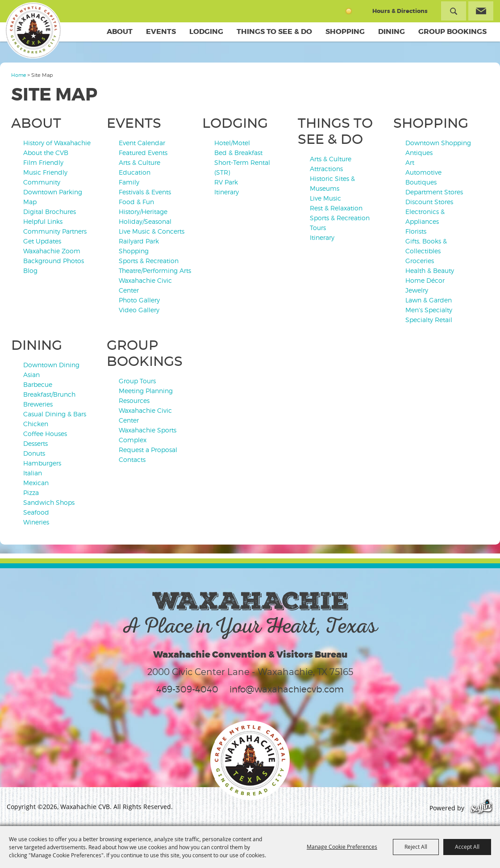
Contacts (132, 459)
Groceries (420, 261)
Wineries (36, 522)
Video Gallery (139, 310)
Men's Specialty (429, 310)
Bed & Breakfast (238, 153)
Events (161, 31)
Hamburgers (42, 463)
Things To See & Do (274, 31)
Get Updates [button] (481, 11)
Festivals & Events (145, 192)
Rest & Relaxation (336, 208)
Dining (392, 31)
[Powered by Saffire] (481, 808)
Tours (318, 228)
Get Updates (42, 241)
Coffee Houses (45, 434)
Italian (33, 473)
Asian (31, 375)
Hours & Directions (400, 11)
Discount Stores (429, 202)
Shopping (345, 31)
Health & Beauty (430, 270)
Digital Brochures (50, 212)
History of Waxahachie (57, 143)
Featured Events (143, 153)
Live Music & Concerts (152, 231)
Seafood (36, 512)
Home (19, 75)
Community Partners (55, 231)
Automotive (423, 172)
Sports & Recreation (149, 261)
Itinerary (227, 192)
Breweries (38, 404)
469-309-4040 (187, 689)
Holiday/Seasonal (145, 221)
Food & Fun (136, 202)
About (120, 31)
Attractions (326, 169)
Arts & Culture (140, 162)
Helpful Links (43, 221)
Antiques (419, 153)
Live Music (325, 198)
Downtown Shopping (438, 143)
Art (410, 162)
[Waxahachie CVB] (35, 31)
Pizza (31, 493)
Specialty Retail (429, 320)
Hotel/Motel (232, 143)
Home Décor (425, 280)
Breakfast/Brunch (49, 394)
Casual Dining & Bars (55, 414)
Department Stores (434, 192)
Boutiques (421, 182)
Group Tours (137, 381)
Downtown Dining (51, 365)
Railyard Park (139, 241)
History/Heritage (143, 212)
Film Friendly (43, 162)
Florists (416, 231)
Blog (30, 270)
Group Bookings (452, 31)
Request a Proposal (148, 450)
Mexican (36, 483)
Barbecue (38, 384)
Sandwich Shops (49, 502)
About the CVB (46, 153)
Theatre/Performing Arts (155, 270)
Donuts (34, 453)
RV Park (226, 182)
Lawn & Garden (429, 300)
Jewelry (417, 290)
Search (454, 11)
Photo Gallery (139, 300)
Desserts (35, 443)
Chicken (36, 424)
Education (135, 172)
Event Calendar (142, 143)
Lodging (206, 31)
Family (129, 182)
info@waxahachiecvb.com (287, 689)
